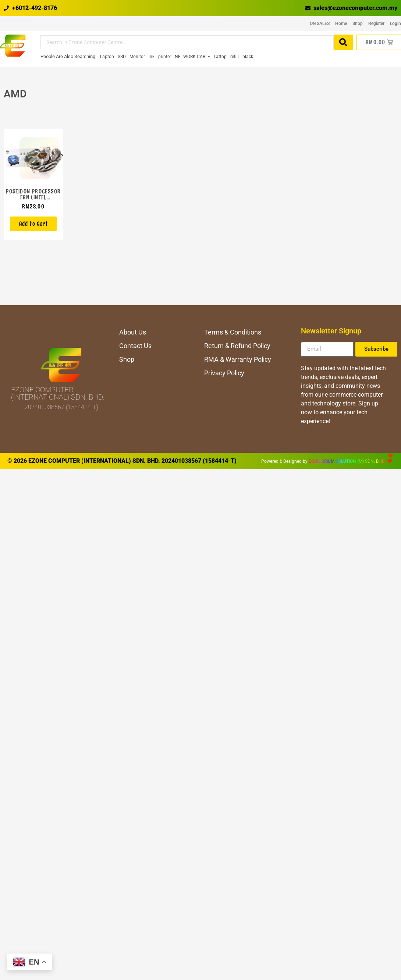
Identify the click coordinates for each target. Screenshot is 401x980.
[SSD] (122, 57)
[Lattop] (220, 57)
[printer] (165, 57)
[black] (248, 57)
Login (395, 24)
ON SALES (320, 24)
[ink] (152, 57)
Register (376, 24)
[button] (33, 224)
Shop (358, 24)
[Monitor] (137, 57)
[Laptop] (107, 57)
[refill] (235, 57)
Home (341, 24)
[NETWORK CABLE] (192, 57)
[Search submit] (343, 42)
